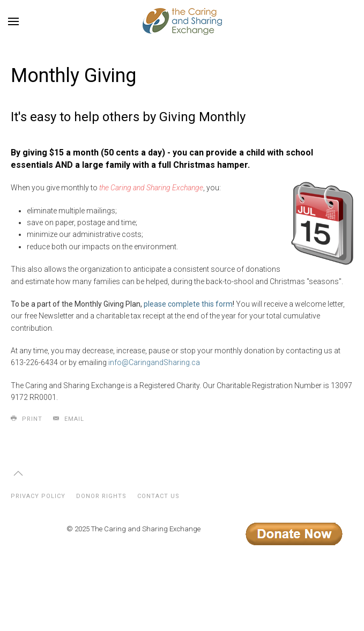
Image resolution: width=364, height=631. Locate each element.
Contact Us (158, 496)
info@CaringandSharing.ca (154, 362)
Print (27, 419)
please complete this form (188, 304)
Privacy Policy (38, 496)
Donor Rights (101, 496)
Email (69, 419)
